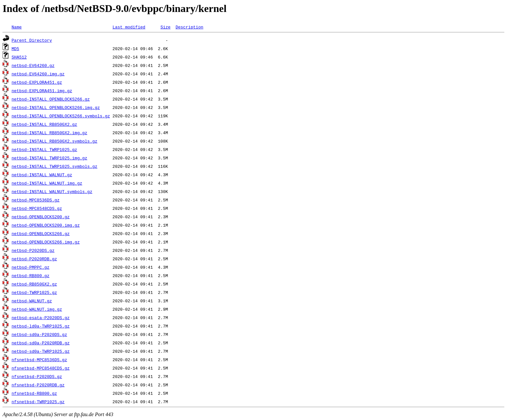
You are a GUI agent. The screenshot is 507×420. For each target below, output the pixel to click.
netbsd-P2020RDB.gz (34, 259)
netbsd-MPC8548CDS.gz (37, 208)
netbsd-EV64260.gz (33, 65)
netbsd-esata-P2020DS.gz (41, 318)
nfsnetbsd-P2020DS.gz (37, 376)
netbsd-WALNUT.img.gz (37, 309)
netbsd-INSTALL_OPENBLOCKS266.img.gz (56, 107)
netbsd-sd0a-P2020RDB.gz (41, 343)
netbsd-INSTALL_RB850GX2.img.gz (49, 133)
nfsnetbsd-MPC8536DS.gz (39, 360)
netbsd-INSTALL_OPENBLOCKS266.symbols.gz (61, 116)
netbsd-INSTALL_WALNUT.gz (42, 175)
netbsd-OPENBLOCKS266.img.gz (46, 242)
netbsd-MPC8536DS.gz (36, 200)
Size (165, 27)
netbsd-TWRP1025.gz (34, 292)
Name (17, 27)
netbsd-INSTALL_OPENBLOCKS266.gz (51, 99)
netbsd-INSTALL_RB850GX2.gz (44, 124)
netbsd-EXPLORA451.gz (37, 82)
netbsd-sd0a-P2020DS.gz (39, 334)
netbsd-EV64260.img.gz (38, 74)
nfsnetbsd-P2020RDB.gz (38, 385)
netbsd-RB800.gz (31, 275)
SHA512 (19, 57)
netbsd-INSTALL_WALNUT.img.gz (47, 183)
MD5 (15, 48)
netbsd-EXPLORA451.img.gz (42, 91)
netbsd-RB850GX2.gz (34, 284)
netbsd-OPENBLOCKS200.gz (41, 217)
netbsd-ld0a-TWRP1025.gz (41, 326)
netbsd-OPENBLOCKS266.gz (41, 233)
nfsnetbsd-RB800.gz (34, 393)
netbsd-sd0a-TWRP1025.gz (41, 351)
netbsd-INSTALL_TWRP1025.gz (44, 149)
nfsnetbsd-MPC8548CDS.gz (41, 368)
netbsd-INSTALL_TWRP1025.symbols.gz (54, 166)
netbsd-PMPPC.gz (31, 267)
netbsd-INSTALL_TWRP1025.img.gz (49, 158)
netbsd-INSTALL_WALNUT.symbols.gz (52, 191)
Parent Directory (32, 40)
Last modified (129, 27)
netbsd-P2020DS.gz (33, 250)
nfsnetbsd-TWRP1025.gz (38, 402)
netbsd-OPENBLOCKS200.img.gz (46, 225)
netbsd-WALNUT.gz (32, 301)
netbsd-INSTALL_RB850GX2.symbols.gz (54, 141)
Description (189, 27)
